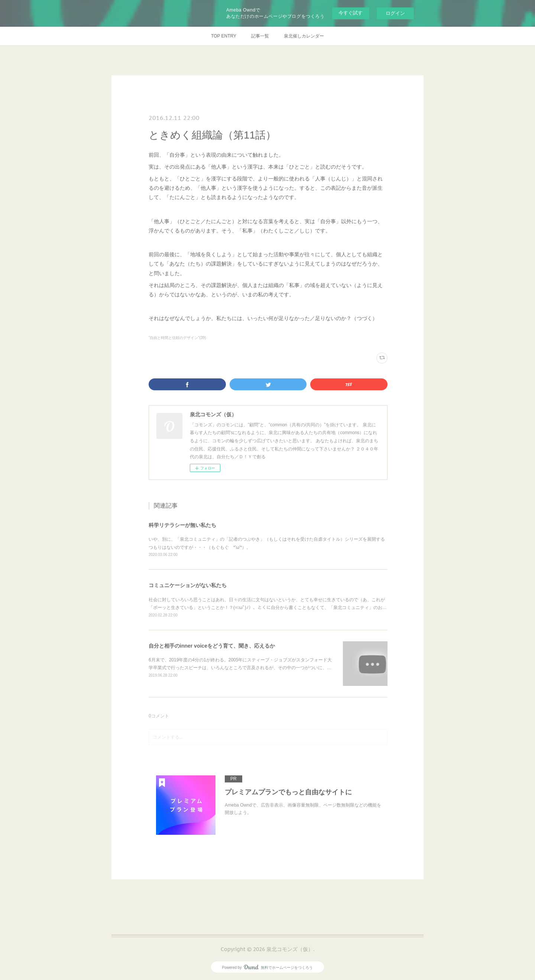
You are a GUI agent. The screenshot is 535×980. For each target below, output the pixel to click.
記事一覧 (260, 36)
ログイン (395, 13)
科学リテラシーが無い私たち (182, 525)
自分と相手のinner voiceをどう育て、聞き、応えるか (212, 646)
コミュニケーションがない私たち (188, 585)
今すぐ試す (351, 13)
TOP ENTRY (224, 36)
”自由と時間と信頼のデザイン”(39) (177, 338)
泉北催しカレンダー (304, 36)
